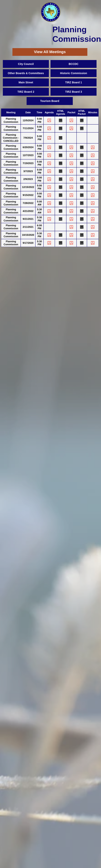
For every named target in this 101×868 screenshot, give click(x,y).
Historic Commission (74, 73)
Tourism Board (50, 101)
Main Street (26, 82)
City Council (26, 64)
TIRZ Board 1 (73, 82)
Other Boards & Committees (26, 73)
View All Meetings (50, 52)
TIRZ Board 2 (26, 92)
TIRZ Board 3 (73, 92)
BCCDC (74, 64)
